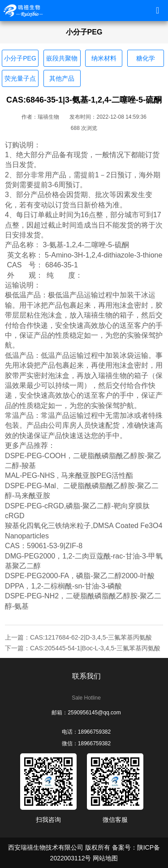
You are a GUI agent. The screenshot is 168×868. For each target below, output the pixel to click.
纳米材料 (104, 58)
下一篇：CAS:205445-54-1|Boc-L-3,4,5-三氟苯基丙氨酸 (83, 648)
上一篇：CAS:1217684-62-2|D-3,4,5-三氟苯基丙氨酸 (78, 637)
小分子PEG (20, 58)
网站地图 (105, 858)
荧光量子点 (20, 78)
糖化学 (146, 58)
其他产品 (62, 78)
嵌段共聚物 (62, 58)
